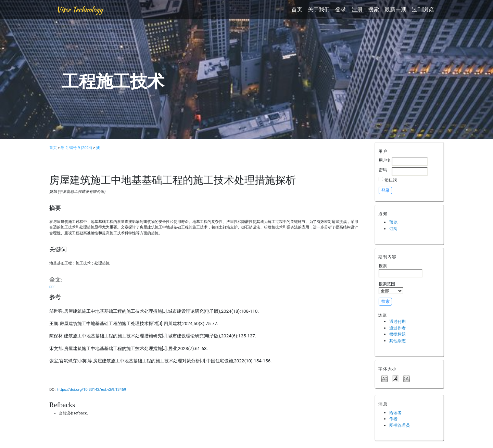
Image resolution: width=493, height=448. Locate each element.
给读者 (395, 413)
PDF (52, 287)
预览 (393, 222)
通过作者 (397, 328)
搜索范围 (391, 288)
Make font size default (395, 378)
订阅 (393, 229)
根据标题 (397, 334)
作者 (393, 419)
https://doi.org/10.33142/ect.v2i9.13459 (92, 390)
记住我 (391, 180)
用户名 (385, 160)
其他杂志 (397, 341)
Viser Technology (80, 9)
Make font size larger (406, 378)
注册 (357, 9)
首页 (297, 9)
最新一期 (395, 9)
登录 (341, 9)
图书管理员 (400, 425)
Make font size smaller (384, 378)
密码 (383, 170)
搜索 (374, 9)
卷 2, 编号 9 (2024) (76, 148)
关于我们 (319, 9)
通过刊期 (397, 321)
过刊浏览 (423, 9)
